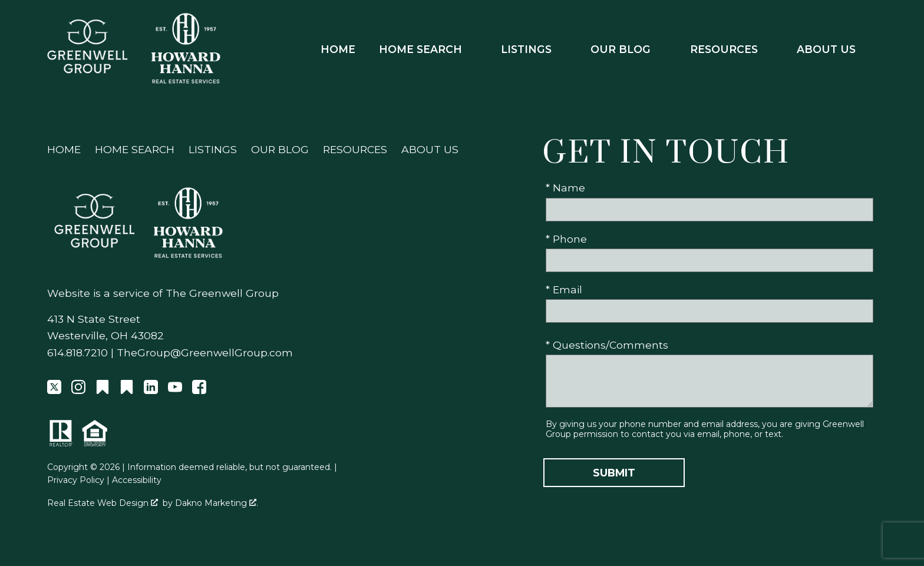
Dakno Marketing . (217, 503)
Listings (213, 149)
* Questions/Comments (607, 345)
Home (338, 49)
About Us (430, 149)
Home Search (135, 149)
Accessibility (137, 480)
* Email (564, 289)
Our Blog (280, 149)
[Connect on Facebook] (199, 390)
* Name (565, 188)
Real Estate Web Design (103, 503)
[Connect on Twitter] (54, 390)
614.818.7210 (77, 352)
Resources (355, 149)
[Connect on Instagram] (78, 390)
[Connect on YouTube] (175, 390)
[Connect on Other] (103, 390)
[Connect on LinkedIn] (151, 390)
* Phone (566, 239)
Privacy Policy (76, 480)
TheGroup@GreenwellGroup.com (205, 352)
